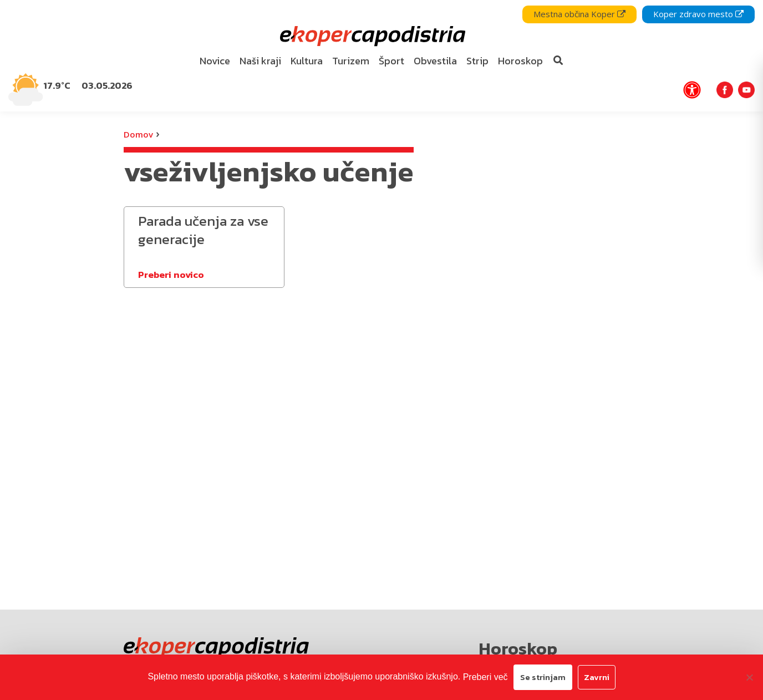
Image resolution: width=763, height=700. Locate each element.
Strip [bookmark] (477, 61)
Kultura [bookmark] (307, 61)
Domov (138, 134)
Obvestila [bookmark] (435, 61)
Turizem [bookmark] (351, 61)
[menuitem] (215, 61)
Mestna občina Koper (579, 14)
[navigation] (381, 56)
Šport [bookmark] (391, 61)
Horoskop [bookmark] (520, 61)
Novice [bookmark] (215, 61)
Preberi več (485, 677)
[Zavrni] (749, 677)
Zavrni (597, 677)
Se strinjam (543, 677)
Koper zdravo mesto (698, 14)
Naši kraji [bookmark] (260, 61)
